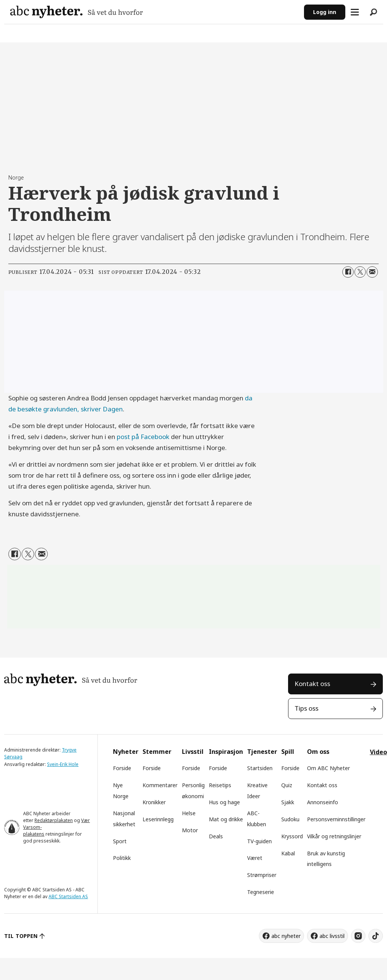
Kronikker (154, 802)
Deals (216, 836)
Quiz (287, 785)
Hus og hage (224, 802)
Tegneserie (261, 892)
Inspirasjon (226, 752)
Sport (120, 841)
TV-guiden (259, 841)
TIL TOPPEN (21, 936)
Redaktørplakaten (54, 820)
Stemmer (157, 752)
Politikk (122, 858)
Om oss (318, 752)
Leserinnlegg (158, 819)
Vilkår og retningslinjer (334, 836)
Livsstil (193, 752)
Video (378, 752)
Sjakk (288, 802)
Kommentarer (160, 785)
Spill (288, 752)
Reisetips (220, 785)
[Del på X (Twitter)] (360, 272)
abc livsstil (332, 936)
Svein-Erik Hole (63, 764)
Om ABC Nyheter (328, 768)
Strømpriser (262, 875)
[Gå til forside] (154, 12)
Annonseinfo (323, 802)
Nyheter (126, 752)
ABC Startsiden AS (68, 896)
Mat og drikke (226, 819)
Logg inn (325, 12)
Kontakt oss (312, 684)
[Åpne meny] (355, 12)
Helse (189, 813)
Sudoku (290, 819)
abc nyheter (286, 936)
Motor (190, 830)
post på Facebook (143, 437)
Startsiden (260, 768)
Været (255, 858)
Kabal (288, 853)
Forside (122, 768)
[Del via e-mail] (372, 272)
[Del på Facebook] (348, 272)
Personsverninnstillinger (336, 819)
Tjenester (262, 752)
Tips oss (306, 708)
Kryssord (292, 836)
